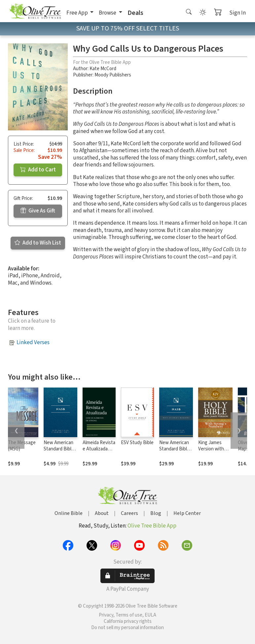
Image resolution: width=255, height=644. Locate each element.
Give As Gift (38, 211)
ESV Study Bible (137, 443)
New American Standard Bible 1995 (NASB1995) (59, 452)
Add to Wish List (38, 243)
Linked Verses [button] (33, 343)
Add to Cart (38, 170)
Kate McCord (103, 69)
